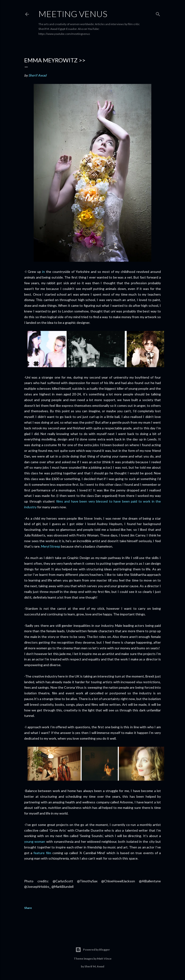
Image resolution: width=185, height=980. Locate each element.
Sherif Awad (37, 75)
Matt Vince (104, 959)
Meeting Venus (73, 14)
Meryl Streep (51, 546)
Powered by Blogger (93, 950)
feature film (42, 853)
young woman (35, 841)
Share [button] (28, 908)
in (44, 272)
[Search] (158, 13)
